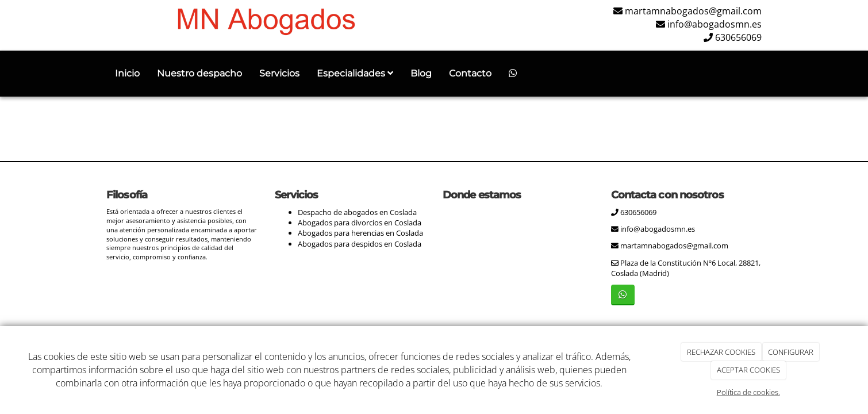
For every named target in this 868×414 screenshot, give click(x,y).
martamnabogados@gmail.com (693, 11)
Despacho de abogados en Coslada (357, 212)
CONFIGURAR (791, 352)
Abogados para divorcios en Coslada (360, 223)
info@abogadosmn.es (715, 24)
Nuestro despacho (199, 73)
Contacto (470, 73)
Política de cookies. (748, 392)
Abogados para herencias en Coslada (360, 233)
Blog (421, 73)
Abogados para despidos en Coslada (360, 244)
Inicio (127, 73)
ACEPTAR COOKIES (748, 370)
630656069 (738, 37)
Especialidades (355, 73)
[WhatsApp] (513, 74)
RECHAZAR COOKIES (721, 352)
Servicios (279, 73)
